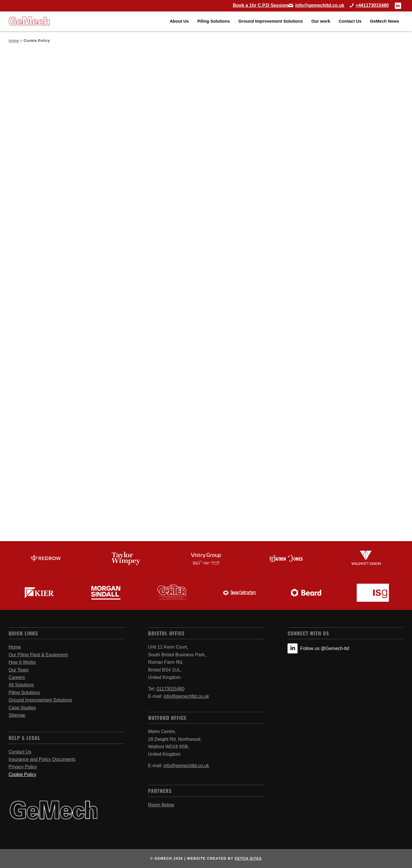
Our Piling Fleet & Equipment (38, 655)
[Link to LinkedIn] (398, 6)
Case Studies (22, 708)
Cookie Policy (22, 774)
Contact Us (20, 752)
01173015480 (171, 689)
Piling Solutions (24, 693)
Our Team (19, 670)
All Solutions (21, 685)
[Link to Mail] (316, 5)
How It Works (22, 662)
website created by (224, 859)
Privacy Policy (23, 767)
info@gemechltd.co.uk (186, 696)
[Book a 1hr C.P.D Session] (261, 5)
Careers (17, 677)
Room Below (161, 805)
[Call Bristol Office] (367, 5)
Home (14, 41)
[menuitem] (179, 21)
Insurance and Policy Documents (42, 759)
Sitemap (17, 715)
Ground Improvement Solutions (40, 700)
